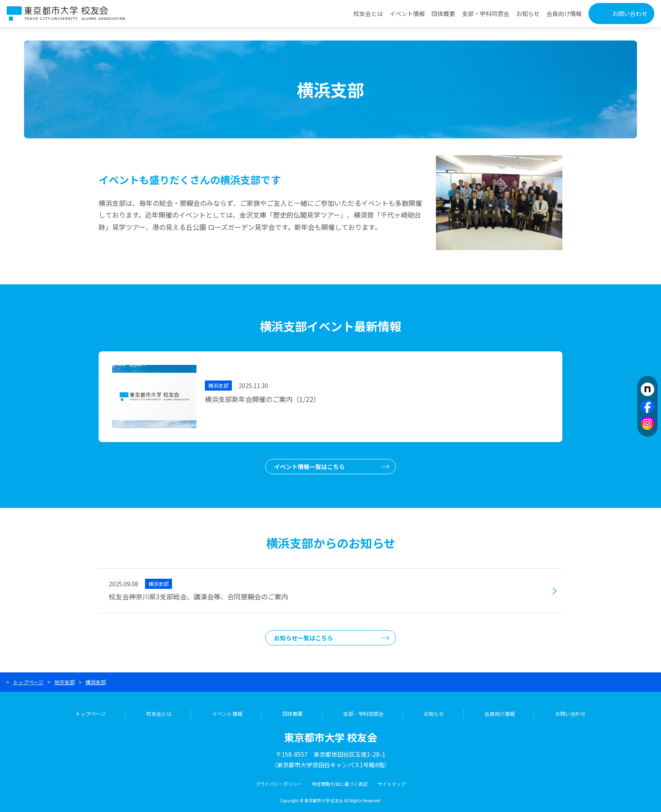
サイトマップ (392, 784)
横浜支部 (330, 89)
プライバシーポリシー (279, 784)
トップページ (28, 682)
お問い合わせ (630, 13)
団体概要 (443, 13)
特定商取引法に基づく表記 (340, 784)
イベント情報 (407, 13)
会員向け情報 (564, 13)
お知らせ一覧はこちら (304, 638)
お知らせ (528, 13)
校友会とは (368, 13)
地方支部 (64, 682)
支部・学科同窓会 (486, 13)
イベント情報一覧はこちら (309, 467)
